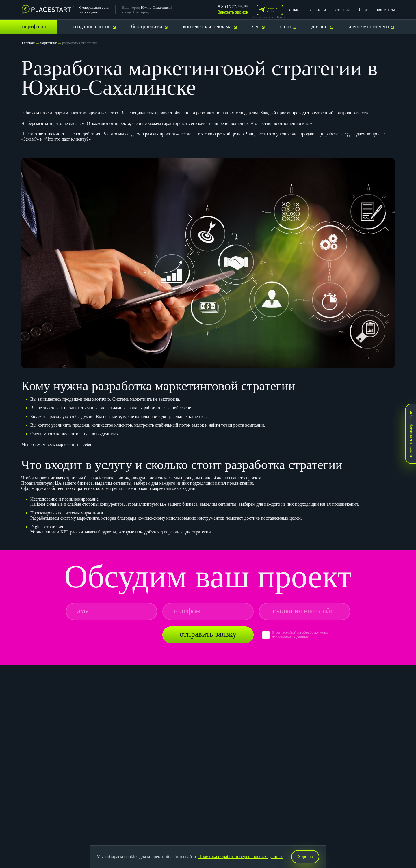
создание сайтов (94, 26)
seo (258, 26)
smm (288, 26)
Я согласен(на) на (287, 632)
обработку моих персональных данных (300, 635)
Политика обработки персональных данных (240, 857)
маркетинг (49, 43)
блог (363, 10)
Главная (28, 43)
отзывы (343, 10)
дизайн (322, 26)
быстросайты (149, 26)
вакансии (317, 10)
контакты (386, 10)
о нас (294, 10)
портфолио (35, 26)
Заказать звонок (233, 12)
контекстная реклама (210, 26)
